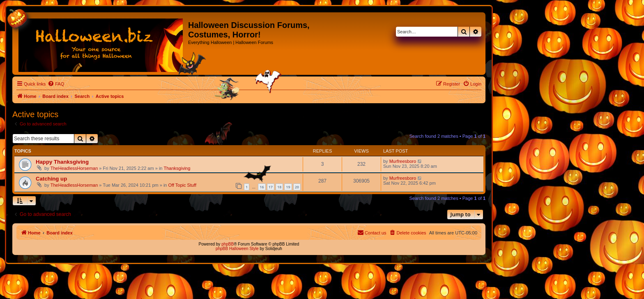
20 (297, 187)
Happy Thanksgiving (62, 162)
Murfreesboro (403, 161)
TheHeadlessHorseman (74, 168)
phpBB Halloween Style (237, 249)
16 (262, 187)
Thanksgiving (177, 168)
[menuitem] (56, 84)
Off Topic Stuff (183, 185)
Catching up (51, 179)
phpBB (228, 244)
